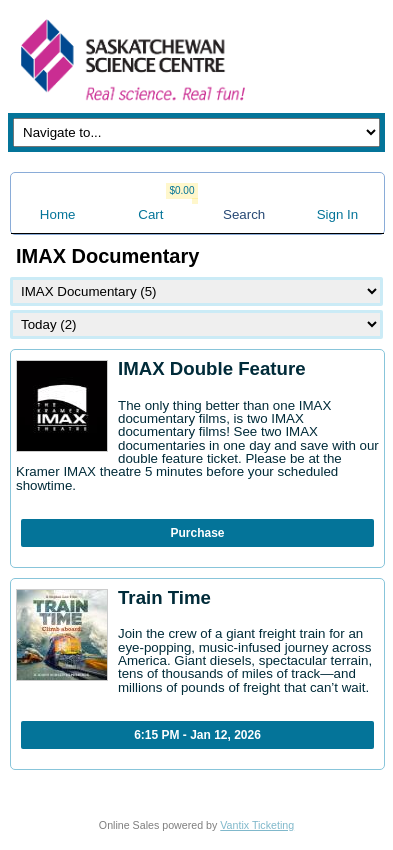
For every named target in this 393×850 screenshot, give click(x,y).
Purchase (197, 533)
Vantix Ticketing (257, 825)
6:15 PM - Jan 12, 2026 (197, 735)
